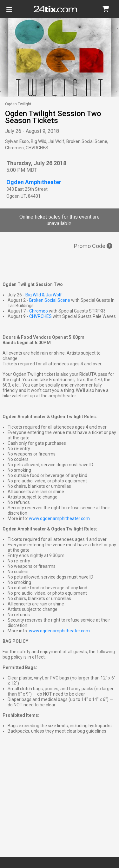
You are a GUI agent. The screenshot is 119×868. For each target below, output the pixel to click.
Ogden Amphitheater (34, 182)
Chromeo (39, 311)
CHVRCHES (40, 316)
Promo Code (93, 246)
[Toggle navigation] (9, 12)
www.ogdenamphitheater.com (59, 518)
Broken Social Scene (50, 300)
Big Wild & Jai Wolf (44, 295)
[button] (106, 9)
